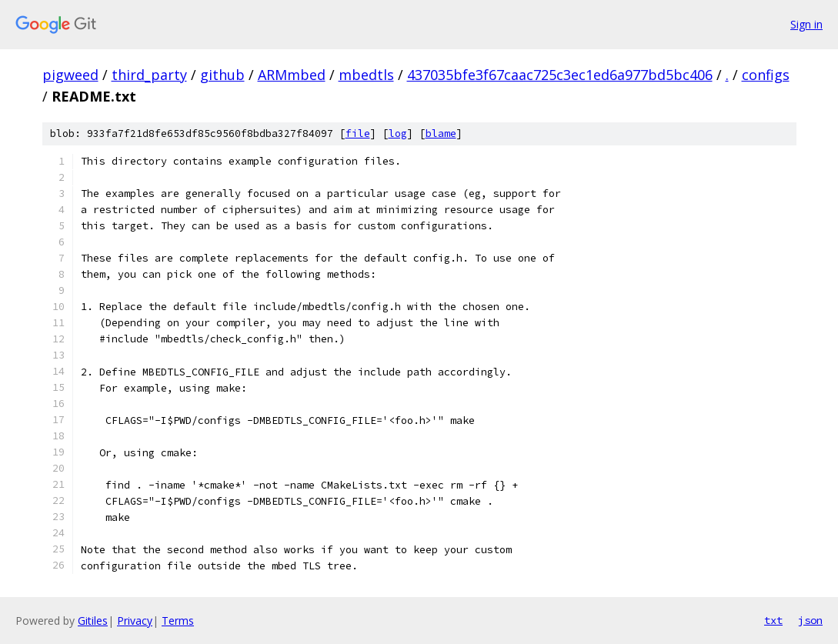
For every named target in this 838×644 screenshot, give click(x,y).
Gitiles (93, 621)
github (222, 75)
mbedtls (366, 75)
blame (441, 133)
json (810, 620)
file (358, 133)
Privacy (135, 621)
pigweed (70, 75)
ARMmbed (292, 75)
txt (773, 620)
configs (766, 75)
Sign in (806, 24)
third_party (149, 75)
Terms (178, 621)
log (398, 133)
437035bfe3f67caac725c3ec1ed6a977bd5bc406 (560, 75)
